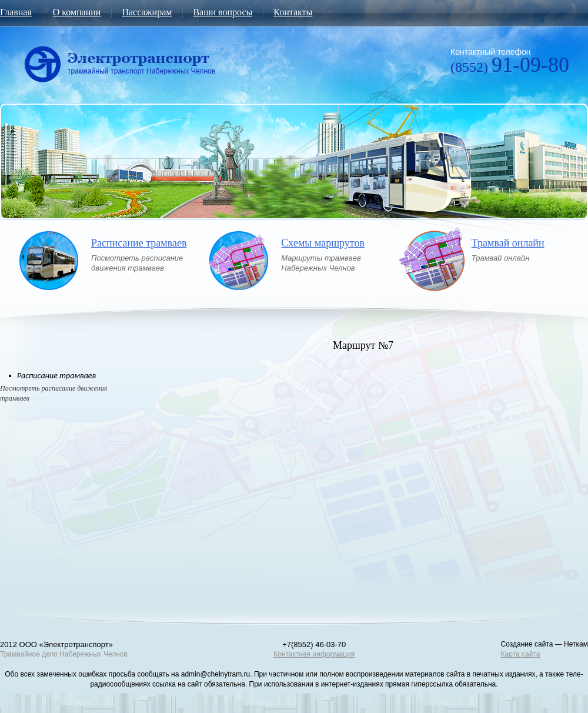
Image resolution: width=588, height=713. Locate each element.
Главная (16, 12)
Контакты (293, 12)
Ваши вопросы (223, 12)
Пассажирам (147, 12)
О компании (77, 12)
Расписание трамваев (139, 243)
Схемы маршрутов (323, 243)
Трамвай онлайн (508, 243)
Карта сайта (521, 654)
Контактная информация (314, 654)
